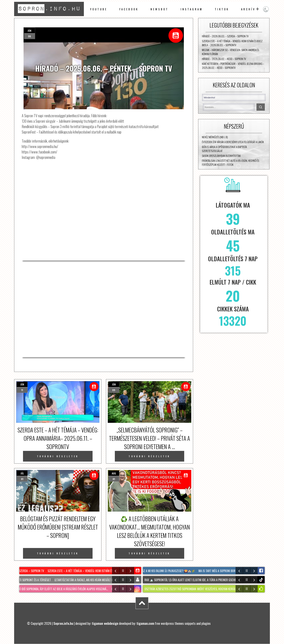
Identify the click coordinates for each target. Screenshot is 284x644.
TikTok (222, 9)
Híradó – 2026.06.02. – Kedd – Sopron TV (224, 59)
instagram (192, 9)
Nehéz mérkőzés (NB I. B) (215, 137)
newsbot (159, 9)
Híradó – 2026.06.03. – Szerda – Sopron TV (225, 36)
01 (22, 479)
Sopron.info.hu (63, 623)
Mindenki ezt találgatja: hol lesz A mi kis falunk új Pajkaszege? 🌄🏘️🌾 (150, 571)
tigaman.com (145, 623)
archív (248, 9)
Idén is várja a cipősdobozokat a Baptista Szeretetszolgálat (224, 149)
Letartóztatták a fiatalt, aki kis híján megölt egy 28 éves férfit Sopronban (103, 580)
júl (22, 473)
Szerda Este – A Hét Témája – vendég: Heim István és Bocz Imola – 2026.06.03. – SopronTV (232, 43)
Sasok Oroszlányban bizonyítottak (221, 156)
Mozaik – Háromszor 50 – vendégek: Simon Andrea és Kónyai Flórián (230, 52)
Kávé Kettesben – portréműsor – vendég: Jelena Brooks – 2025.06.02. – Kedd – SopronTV (233, 66)
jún (29, 31)
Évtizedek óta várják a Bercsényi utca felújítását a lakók (233, 142)
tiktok (261, 580)
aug (114, 473)
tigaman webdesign (105, 623)
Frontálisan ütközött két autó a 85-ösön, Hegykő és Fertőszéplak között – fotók (230, 162)
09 (114, 390)
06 (30, 36)
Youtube (99, 9)
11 (22, 390)
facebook (129, 9)
